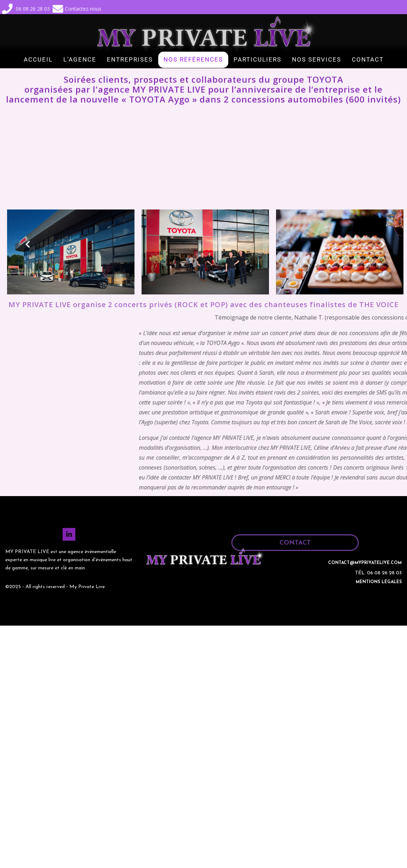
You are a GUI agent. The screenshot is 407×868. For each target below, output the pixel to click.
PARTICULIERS (257, 59)
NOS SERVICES (317, 59)
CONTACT (368, 59)
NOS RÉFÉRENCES (193, 59)
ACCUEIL (38, 59)
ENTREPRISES (130, 59)
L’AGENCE (80, 59)
